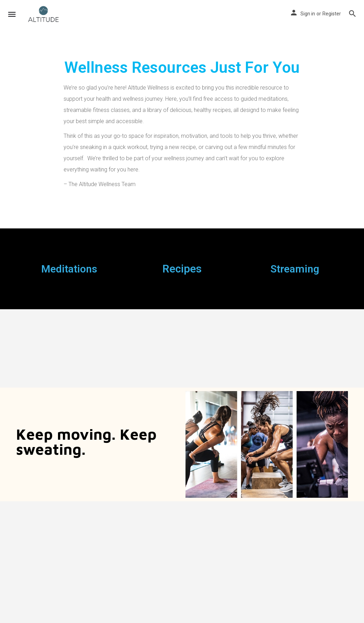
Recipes (182, 269)
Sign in (308, 14)
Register (332, 14)
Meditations (69, 269)
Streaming (295, 269)
